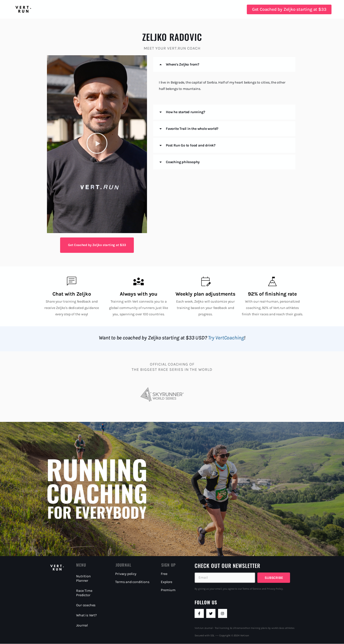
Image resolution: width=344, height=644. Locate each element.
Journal (82, 625)
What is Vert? (86, 615)
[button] (97, 144)
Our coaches (86, 605)
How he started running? (185, 112)
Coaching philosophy (183, 162)
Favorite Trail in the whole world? (192, 129)
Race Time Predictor (84, 593)
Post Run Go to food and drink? (191, 145)
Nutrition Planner (83, 578)
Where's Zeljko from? (183, 64)
